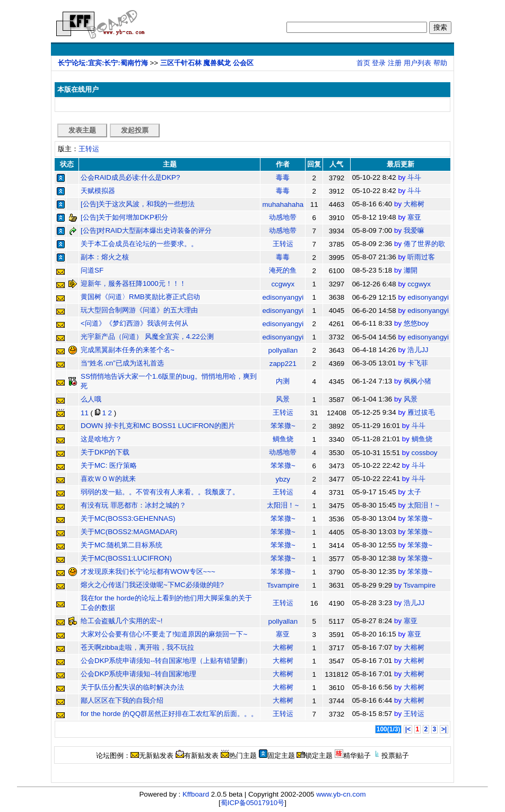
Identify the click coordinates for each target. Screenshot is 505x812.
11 (85, 413)
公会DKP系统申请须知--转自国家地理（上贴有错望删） (166, 661)
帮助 (440, 63)
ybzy (283, 479)
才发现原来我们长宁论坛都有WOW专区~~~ (148, 571)
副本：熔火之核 (105, 257)
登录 (379, 63)
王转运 (89, 149)
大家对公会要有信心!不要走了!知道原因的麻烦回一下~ (164, 634)
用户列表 (417, 63)
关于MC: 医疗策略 (109, 465)
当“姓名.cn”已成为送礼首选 (122, 363)
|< (408, 729)
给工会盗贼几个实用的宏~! (122, 621)
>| (444, 729)
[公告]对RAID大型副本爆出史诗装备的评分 (146, 230)
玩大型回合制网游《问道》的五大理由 (139, 310)
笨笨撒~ (283, 426)
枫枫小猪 (417, 381)
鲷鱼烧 (283, 439)
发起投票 (135, 130)
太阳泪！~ (283, 505)
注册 (395, 63)
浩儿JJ (418, 350)
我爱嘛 (414, 230)
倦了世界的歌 (424, 244)
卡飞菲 (418, 363)
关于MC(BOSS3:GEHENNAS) (128, 518)
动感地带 (283, 217)
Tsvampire (283, 585)
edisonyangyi (283, 297)
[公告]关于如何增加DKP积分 (124, 217)
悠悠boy (416, 323)
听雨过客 (421, 257)
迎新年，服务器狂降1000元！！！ (133, 283)
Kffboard (196, 794)
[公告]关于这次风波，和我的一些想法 (138, 204)
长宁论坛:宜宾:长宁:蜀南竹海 (103, 63)
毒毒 (283, 177)
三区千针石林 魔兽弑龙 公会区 (207, 63)
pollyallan (283, 350)
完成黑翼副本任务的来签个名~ (128, 350)
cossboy (425, 453)
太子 (414, 492)
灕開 (411, 270)
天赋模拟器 (98, 191)
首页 (363, 63)
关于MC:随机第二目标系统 (121, 545)
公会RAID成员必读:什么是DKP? (130, 177)
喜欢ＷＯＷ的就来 (108, 479)
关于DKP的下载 (105, 452)
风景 (283, 399)
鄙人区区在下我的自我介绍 (122, 700)
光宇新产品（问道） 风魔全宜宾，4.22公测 (147, 337)
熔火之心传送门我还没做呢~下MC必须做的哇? (152, 585)
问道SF (92, 270)
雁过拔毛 (421, 412)
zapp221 (283, 364)
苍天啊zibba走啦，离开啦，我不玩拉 (137, 647)
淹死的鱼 (283, 270)
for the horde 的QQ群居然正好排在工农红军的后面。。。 (169, 714)
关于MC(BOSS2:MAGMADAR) (129, 532)
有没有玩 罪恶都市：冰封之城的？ (133, 505)
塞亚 (414, 217)
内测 (283, 381)
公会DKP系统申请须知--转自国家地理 (138, 674)
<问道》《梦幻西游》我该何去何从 (134, 323)
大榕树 (414, 204)
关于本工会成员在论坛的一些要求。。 (139, 244)
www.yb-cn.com (341, 794)
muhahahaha (283, 204)
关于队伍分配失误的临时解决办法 (132, 687)
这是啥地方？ (101, 439)
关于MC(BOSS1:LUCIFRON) (126, 558)
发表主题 (82, 130)
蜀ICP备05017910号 (253, 803)
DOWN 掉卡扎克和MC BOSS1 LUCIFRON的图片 (158, 426)
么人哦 (91, 399)
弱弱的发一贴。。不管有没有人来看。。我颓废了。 (160, 492)
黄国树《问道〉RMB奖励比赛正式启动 (140, 297)
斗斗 (414, 177)
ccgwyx (283, 284)
